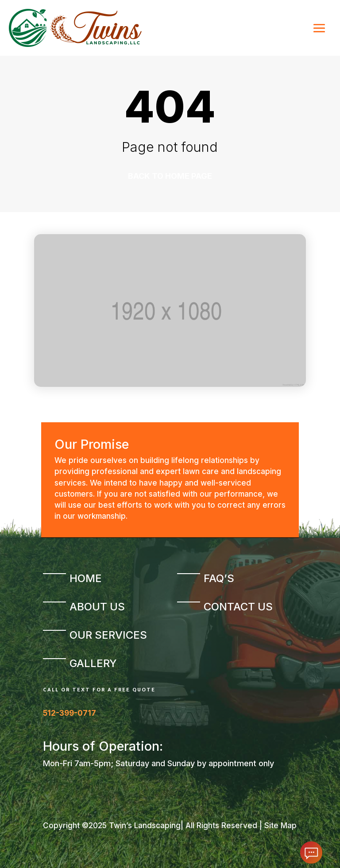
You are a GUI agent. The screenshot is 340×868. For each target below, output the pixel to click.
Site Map (280, 826)
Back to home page (170, 176)
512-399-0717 (70, 713)
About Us (97, 607)
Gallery (93, 663)
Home (86, 578)
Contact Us (238, 607)
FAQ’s (219, 578)
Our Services (108, 635)
